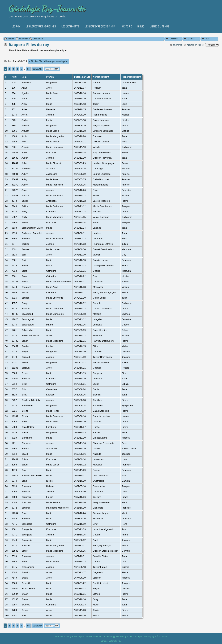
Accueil (11, 39)
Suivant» (37, 69)
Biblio (141, 26)
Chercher (174, 39)
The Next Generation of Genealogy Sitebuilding (105, 636)
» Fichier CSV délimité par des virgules (49, 61)
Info (208, 39)
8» (28, 69)
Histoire (127, 26)
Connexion (38, 39)
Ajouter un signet (195, 45)
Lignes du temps (159, 26)
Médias (191, 39)
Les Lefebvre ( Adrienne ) (41, 26)
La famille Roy (115, 641)
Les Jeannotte (70, 26)
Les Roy (16, 26)
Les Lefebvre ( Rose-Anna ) (101, 26)
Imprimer (178, 45)
